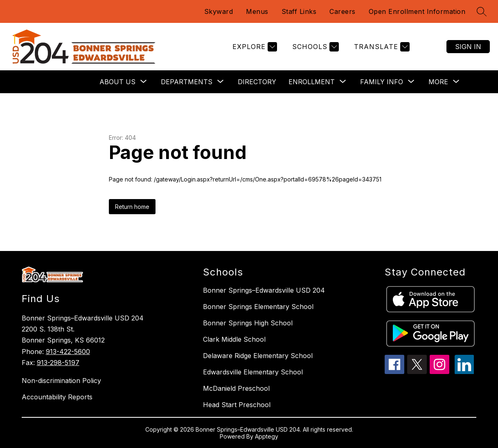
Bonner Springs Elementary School (258, 307)
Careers (343, 11)
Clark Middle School (234, 339)
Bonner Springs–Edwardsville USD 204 (264, 290)
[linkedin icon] (464, 372)
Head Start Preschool (237, 405)
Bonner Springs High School (248, 323)
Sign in (468, 47)
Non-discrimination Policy (61, 381)
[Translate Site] (381, 47)
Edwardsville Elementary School (253, 372)
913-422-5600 (68, 352)
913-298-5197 (58, 363)
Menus (257, 11)
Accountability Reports (57, 397)
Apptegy (267, 436)
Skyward (219, 11)
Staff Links (299, 11)
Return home (132, 207)
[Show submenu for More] (438, 82)
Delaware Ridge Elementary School (258, 356)
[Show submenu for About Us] (117, 82)
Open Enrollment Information (417, 11)
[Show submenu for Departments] (187, 82)
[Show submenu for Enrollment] (312, 82)
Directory (257, 82)
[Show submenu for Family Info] (382, 82)
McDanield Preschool (236, 388)
